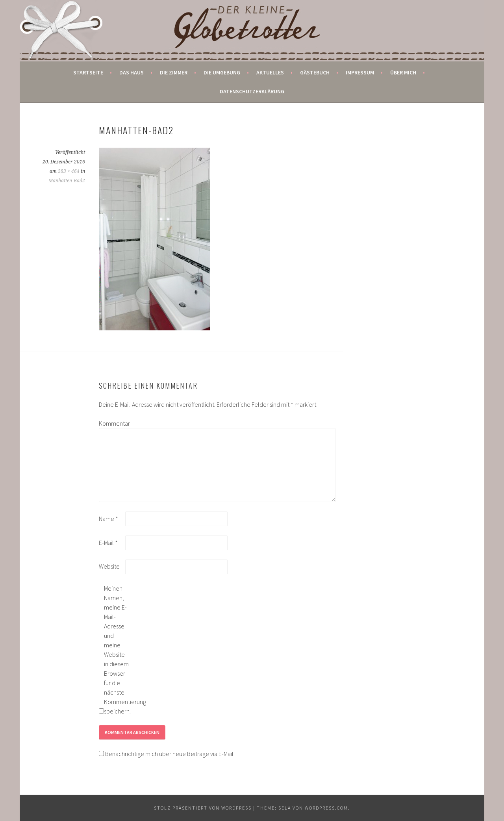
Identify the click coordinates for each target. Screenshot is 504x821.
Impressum (360, 72)
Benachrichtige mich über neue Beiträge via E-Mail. (170, 754)
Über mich (403, 72)
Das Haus (132, 72)
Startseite (88, 72)
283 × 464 (69, 171)
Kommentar (111, 423)
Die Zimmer (174, 72)
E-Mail (108, 543)
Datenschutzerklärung (252, 91)
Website (109, 566)
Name (108, 519)
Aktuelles (270, 72)
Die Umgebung (222, 72)
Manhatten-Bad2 (67, 181)
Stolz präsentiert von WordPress (203, 808)
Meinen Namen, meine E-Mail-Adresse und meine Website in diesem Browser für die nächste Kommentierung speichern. (117, 650)
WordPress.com (326, 808)
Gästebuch (315, 72)
